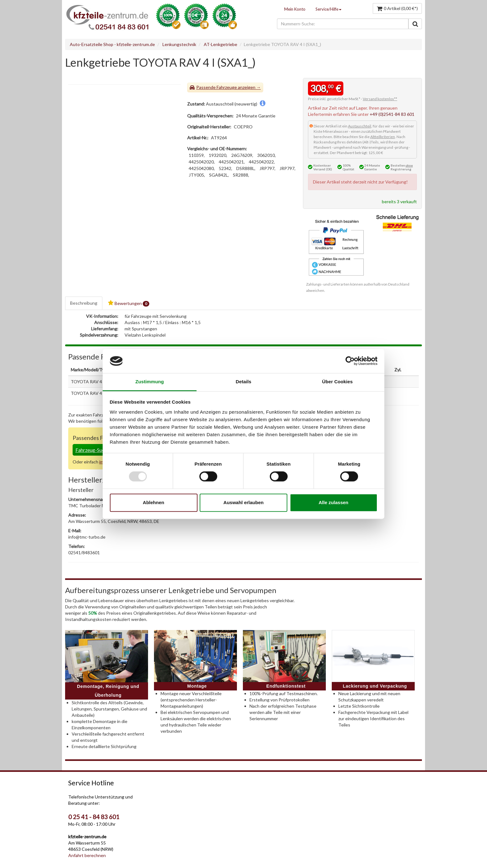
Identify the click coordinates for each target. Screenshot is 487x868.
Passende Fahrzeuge (217, 87)
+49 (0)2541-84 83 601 (392, 114)
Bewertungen (129, 303)
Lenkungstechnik (179, 44)
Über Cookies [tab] (337, 382)
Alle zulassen (333, 502)
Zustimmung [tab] (150, 382)
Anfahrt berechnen (87, 855)
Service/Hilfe (328, 9)
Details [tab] (243, 382)
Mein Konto (295, 9)
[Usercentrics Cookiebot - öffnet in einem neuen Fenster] (350, 361)
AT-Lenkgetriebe (220, 44)
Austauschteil (360, 126)
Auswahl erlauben (243, 502)
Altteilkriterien (383, 137)
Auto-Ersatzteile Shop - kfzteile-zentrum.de (112, 44)
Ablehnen (153, 502)
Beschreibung (84, 303)
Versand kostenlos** (380, 99)
